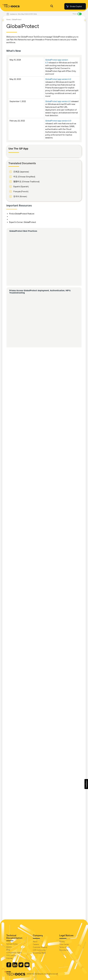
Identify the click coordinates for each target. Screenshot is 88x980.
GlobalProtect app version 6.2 (58, 79)
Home (8, 19)
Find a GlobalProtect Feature (22, 214)
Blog (8, 950)
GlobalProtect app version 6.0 (58, 121)
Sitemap (10, 958)
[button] (86, 784)
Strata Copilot (74, 6)
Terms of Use (64, 947)
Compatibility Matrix (14, 953)
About (35, 942)
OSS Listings (11, 955)
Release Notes (12, 944)
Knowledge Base (39, 953)
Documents (64, 950)
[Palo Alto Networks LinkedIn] (15, 967)
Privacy (62, 942)
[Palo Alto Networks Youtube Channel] (27, 967)
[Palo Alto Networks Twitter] (21, 967)
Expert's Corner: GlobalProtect (23, 222)
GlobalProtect (17, 19)
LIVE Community (39, 950)
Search (9, 947)
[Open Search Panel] (52, 6)
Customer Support (40, 947)
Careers (36, 944)
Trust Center (64, 944)
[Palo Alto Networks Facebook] (9, 967)
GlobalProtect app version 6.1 (58, 101)
